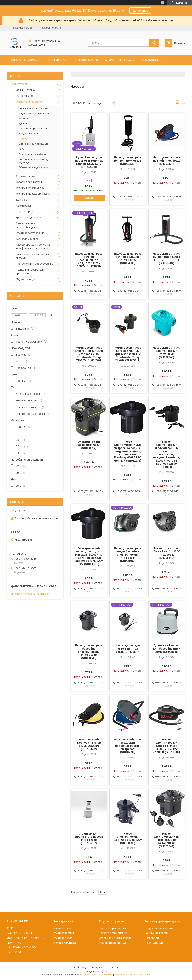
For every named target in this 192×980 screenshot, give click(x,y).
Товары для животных (29, 182)
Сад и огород (24, 212)
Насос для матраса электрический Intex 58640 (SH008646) (167, 352)
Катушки (23, 118)
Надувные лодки (28, 134)
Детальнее (140, 11)
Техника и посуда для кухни (33, 194)
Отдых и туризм (26, 90)
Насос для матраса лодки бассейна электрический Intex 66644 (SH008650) (128, 555)
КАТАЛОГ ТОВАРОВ (24, 60)
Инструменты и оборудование (34, 264)
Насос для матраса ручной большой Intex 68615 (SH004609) (128, 258)
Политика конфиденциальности (132, 975)
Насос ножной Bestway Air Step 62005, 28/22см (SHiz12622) (89, 744)
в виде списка (183, 103)
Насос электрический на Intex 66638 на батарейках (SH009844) (166, 840)
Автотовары (23, 206)
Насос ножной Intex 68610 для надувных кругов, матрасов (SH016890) (128, 746)
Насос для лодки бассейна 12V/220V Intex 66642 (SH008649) (167, 553)
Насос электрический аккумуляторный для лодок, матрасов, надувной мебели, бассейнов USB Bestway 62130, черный (167, 454)
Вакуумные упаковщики (159, 928)
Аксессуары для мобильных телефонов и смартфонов (33, 246)
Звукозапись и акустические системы (33, 256)
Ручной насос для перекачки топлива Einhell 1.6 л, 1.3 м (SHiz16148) (89, 162)
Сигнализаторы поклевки (33, 129)
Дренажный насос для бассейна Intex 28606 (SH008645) (166, 649)
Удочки (23, 123)
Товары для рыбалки (29, 102)
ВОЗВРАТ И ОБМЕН (19, 933)
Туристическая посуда (113, 943)
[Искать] (154, 43)
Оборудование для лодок (33, 167)
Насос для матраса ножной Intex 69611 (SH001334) (167, 161)
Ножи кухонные (154, 943)
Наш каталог (19, 84)
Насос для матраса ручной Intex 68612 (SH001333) (128, 161)
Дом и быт (22, 200)
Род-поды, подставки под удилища (33, 161)
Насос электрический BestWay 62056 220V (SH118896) (128, 838)
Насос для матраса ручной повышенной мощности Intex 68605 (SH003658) (89, 260)
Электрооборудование (30, 233)
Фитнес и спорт (25, 96)
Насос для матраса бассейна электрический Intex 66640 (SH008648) (89, 652)
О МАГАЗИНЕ (151, 60)
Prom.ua (113, 968)
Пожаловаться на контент (98, 975)
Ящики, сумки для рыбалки (34, 113)
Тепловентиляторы (64, 943)
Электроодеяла (63, 938)
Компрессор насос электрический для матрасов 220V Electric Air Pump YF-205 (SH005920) (89, 354)
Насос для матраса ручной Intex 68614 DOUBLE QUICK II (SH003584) (167, 258)
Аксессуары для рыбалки (33, 154)
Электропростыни (64, 933)
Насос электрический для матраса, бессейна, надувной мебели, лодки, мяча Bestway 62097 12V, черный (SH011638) (128, 451)
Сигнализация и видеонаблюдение (27, 225)
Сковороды (152, 938)
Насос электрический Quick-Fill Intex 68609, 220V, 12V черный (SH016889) (166, 746)
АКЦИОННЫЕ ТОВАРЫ (120, 60)
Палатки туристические (113, 928)
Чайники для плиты (156, 933)
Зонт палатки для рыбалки (34, 108)
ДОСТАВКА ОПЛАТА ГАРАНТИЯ (27, 938)
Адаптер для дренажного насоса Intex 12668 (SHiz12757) (89, 838)
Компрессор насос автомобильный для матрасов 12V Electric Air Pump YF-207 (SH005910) (128, 354)
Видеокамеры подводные (34, 144)
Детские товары (26, 176)
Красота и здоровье (28, 217)
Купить (90, 198)
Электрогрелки (62, 928)
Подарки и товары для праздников (30, 271)
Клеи (22, 149)
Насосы (23, 139)
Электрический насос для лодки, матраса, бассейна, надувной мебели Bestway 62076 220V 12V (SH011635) (89, 556)
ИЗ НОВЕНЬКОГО (86, 60)
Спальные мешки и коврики (115, 938)
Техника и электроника (30, 188)
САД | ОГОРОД (58, 60)
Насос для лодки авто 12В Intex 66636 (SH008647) (128, 649)
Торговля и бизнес (27, 239)
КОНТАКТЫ (14, 952)
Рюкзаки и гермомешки (113, 933)
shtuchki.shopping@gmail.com (32, 594)
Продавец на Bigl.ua (96, 971)
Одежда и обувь (26, 279)
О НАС (11, 928)
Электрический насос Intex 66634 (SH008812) (89, 445)
